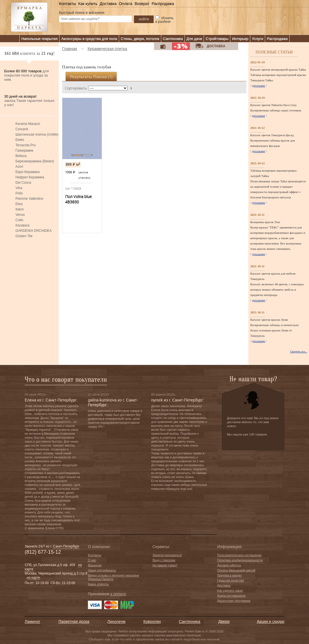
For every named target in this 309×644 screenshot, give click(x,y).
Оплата (126, 4)
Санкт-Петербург (66, 546)
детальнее (259, 86)
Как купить (88, 4)
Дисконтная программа (234, 601)
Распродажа (163, 4)
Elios (19, 204)
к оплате (118, 594)
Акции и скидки (271, 621)
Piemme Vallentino (29, 199)
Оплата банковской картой (236, 570)
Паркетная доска (74, 621)
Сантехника (173, 39)
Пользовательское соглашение (239, 555)
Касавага (22, 225)
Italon (20, 209)
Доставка (108, 4)
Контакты (67, 4)
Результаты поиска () (91, 77)
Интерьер (240, 39)
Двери (224, 621)
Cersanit (22, 129)
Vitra (19, 188)
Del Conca (23, 183)
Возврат (142, 4)
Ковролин (152, 621)
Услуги (258, 39)
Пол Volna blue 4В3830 (78, 199)
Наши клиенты (98, 584)
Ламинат (33, 621)
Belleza (21, 156)
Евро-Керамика (28, 172)
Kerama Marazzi (28, 124)
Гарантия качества (230, 580)
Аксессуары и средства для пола (89, 39)
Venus (20, 215)
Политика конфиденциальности (240, 560)
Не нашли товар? (165, 565)
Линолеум (116, 621)
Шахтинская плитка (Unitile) (37, 134)
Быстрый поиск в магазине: (82, 13)
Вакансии (95, 565)
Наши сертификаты (102, 570)
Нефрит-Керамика (30, 177)
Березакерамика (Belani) (35, 161)
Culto (19, 220)
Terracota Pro (26, 145)
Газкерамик (24, 151)
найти (144, 19)
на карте (33, 578)
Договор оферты (229, 565)
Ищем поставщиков (231, 596)
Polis (19, 193)
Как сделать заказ (230, 591)
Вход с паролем (164, 560)
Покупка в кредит (230, 575)
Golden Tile (24, 236)
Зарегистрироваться (167, 555)
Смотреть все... (299, 352)
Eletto (20, 140)
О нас (92, 560)
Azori (19, 167)
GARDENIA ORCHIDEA (34, 231)
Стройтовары (217, 39)
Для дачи (194, 39)
